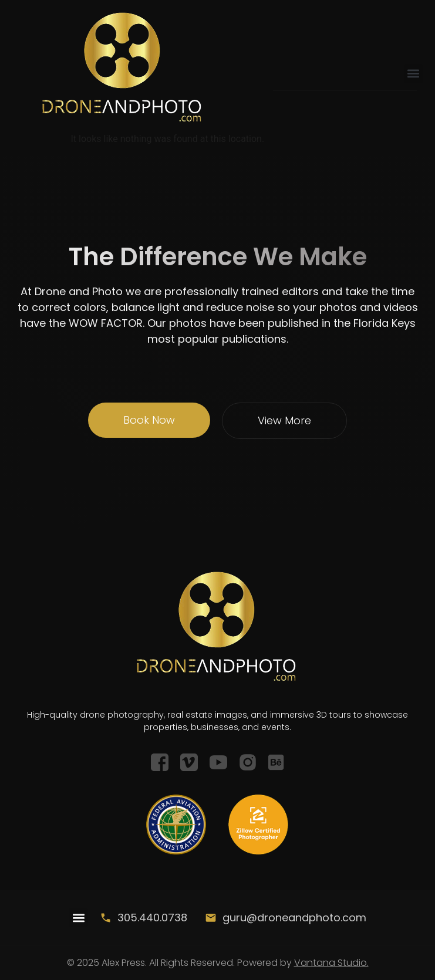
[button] (414, 74)
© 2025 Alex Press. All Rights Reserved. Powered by (218, 963)
